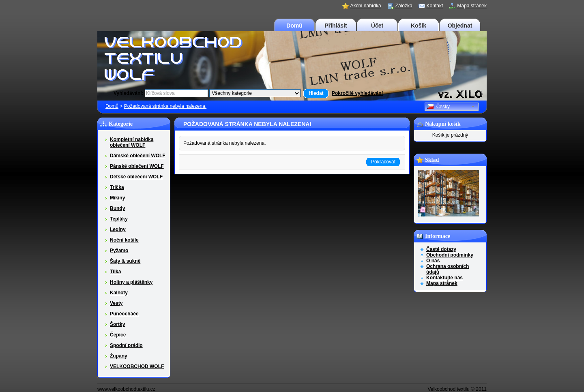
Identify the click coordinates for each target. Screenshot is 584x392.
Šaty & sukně (125, 261)
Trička (117, 187)
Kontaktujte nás (444, 278)
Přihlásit (336, 26)
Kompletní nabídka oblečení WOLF (132, 142)
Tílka (115, 272)
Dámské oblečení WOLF (138, 156)
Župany (119, 356)
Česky (438, 107)
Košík (419, 26)
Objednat (460, 26)
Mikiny (117, 198)
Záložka (404, 6)
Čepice (118, 335)
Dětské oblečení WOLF (136, 177)
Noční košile (124, 240)
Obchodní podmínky (450, 255)
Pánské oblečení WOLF (137, 166)
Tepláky (119, 219)
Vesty (116, 303)
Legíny (118, 229)
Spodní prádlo (126, 345)
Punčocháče (124, 314)
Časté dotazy (441, 249)
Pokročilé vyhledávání (357, 93)
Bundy (117, 208)
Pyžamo (119, 251)
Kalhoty (119, 293)
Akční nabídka (366, 6)
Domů (294, 26)
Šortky (117, 324)
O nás (433, 261)
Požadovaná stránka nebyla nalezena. (165, 106)
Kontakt (435, 6)
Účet (377, 26)
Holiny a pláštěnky (131, 282)
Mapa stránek (472, 6)
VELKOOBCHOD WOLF (137, 366)
